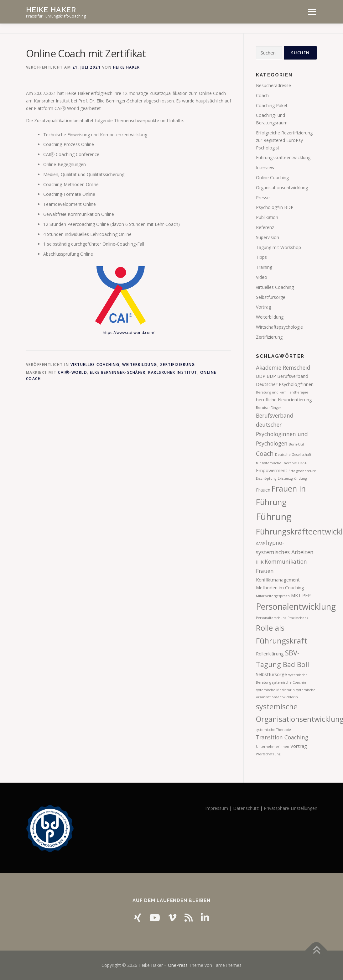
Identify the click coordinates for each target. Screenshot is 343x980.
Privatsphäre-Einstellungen (291, 808)
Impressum (217, 808)
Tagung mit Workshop (278, 247)
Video (262, 277)
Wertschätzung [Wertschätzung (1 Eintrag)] (268, 754)
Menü (312, 12)
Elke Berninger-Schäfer (118, 372)
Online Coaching (272, 177)
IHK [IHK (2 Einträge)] (260, 562)
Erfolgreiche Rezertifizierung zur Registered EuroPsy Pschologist (284, 140)
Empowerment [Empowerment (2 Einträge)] (272, 470)
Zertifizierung (178, 365)
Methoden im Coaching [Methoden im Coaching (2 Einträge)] (280, 587)
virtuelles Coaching (95, 365)
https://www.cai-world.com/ (129, 332)
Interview (265, 167)
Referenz (265, 227)
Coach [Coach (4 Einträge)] (265, 454)
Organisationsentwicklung (282, 188)
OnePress (178, 965)
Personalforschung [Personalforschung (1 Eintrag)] (271, 618)
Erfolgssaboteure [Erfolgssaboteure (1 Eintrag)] (302, 471)
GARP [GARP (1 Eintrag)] (260, 544)
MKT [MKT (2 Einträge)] (296, 595)
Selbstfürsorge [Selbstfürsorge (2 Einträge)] (271, 674)
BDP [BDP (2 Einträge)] (261, 376)
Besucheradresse (273, 85)
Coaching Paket (272, 105)
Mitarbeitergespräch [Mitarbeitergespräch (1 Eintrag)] (273, 596)
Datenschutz (246, 808)
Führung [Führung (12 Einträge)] (274, 517)
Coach (262, 95)
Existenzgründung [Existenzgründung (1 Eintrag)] (292, 478)
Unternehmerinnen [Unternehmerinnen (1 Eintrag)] (273, 747)
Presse (263, 198)
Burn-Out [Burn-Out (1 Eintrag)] (296, 444)
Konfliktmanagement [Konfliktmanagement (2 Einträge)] (278, 580)
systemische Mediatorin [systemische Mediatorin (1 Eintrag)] (275, 690)
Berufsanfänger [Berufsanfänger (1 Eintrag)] (269, 408)
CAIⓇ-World (73, 372)
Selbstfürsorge (271, 297)
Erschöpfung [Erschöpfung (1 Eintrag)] (266, 478)
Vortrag (263, 307)
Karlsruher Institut (173, 372)
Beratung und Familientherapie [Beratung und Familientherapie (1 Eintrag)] (282, 392)
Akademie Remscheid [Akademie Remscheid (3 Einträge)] (283, 367)
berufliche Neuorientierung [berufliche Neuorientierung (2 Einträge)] (284, 399)
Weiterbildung (140, 365)
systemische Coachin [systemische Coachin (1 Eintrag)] (289, 682)
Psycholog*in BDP (275, 207)
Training (264, 267)
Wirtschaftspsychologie (279, 327)
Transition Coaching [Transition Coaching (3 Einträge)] (282, 737)
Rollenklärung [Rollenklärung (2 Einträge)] (270, 654)
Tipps (261, 257)
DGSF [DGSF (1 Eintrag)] (303, 463)
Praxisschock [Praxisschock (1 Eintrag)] (298, 618)
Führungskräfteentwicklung (283, 157)
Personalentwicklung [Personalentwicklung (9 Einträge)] (296, 606)
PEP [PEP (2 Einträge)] (307, 595)
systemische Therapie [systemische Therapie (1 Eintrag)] (273, 730)
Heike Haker (51, 10)
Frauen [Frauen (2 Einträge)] (263, 490)
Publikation (267, 217)
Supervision (268, 237)
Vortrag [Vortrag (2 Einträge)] (299, 746)
